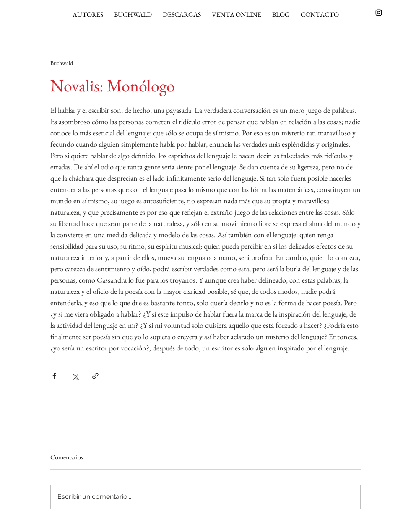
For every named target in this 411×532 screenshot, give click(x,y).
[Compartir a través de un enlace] (95, 376)
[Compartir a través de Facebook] (54, 376)
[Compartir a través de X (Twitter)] (75, 376)
